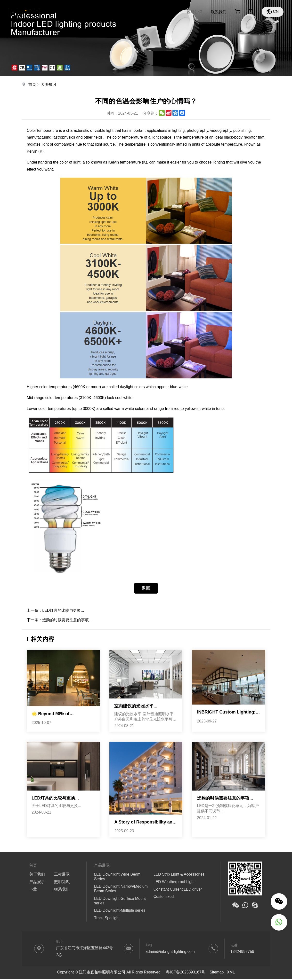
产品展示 (128, 12)
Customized (164, 898)
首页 (77, 12)
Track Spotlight (107, 919)
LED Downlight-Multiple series (120, 912)
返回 (146, 588)
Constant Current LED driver (178, 890)
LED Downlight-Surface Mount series (120, 902)
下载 (150, 12)
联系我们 (219, 12)
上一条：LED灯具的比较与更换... (55, 611)
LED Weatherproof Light (174, 882)
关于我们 (99, 12)
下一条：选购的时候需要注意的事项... (59, 620)
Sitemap (217, 973)
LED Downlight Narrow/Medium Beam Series (121, 889)
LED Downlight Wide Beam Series (118, 877)
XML (231, 973)
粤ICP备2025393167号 (186, 973)
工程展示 (170, 12)
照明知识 (195, 12)
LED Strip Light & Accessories (179, 875)
